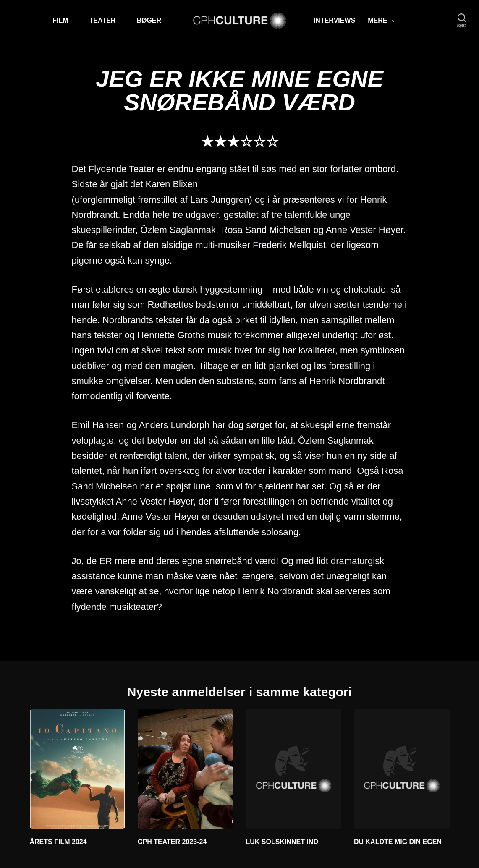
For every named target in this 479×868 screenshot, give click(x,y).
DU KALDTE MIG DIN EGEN (398, 842)
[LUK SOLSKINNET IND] (294, 769)
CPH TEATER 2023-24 (172, 842)
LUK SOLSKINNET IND (282, 842)
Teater (103, 20)
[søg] (462, 21)
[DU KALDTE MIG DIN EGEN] (402, 769)
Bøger (149, 20)
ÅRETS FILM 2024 (58, 842)
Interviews (334, 20)
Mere (383, 21)
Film (60, 20)
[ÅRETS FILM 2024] (78, 769)
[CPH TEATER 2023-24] (186, 769)
